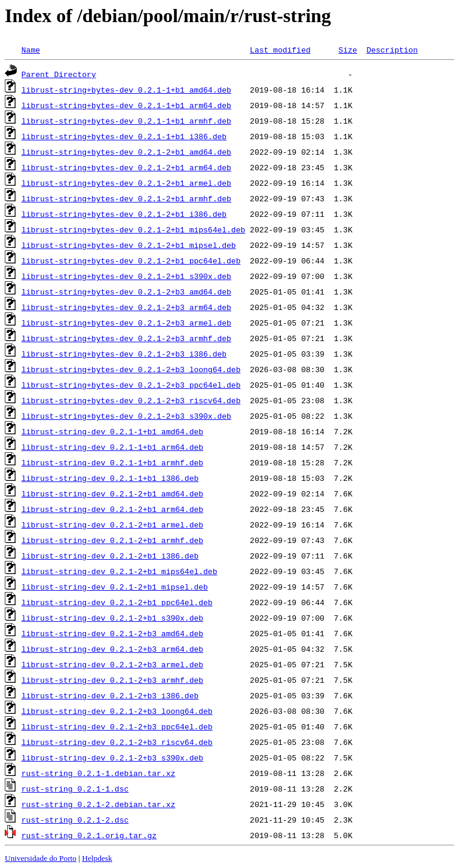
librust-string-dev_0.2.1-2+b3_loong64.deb (117, 711)
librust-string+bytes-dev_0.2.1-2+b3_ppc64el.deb (131, 385)
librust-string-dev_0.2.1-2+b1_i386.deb (110, 556)
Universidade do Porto (41, 858)
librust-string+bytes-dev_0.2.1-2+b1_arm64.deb (126, 167)
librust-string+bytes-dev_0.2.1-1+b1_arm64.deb (126, 105)
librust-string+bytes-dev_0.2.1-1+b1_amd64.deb (126, 90)
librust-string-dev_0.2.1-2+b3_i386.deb (110, 695)
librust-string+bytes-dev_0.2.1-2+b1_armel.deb (126, 183)
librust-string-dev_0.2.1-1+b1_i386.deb (110, 478)
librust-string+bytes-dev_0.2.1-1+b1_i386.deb (124, 136)
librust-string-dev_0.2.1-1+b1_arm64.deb (112, 447)
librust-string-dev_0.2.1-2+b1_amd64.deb (112, 493)
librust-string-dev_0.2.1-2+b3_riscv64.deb (117, 742)
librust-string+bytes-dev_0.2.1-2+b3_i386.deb (124, 354)
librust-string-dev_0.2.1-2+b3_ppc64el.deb (117, 726)
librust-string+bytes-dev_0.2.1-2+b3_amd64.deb (126, 292)
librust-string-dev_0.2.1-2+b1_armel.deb (112, 525)
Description (392, 50)
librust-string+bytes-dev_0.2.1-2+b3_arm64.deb (126, 307)
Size (348, 50)
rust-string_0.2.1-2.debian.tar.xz (98, 804)
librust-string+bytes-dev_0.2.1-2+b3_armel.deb (126, 323)
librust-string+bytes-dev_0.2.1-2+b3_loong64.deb (131, 369)
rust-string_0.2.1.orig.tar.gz (89, 835)
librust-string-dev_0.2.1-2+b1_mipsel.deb (115, 587)
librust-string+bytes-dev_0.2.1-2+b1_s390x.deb (126, 276)
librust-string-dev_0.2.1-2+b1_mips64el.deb (120, 571)
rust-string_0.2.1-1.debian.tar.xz (98, 773)
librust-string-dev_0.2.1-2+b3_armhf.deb (112, 680)
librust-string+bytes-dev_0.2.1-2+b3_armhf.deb (126, 338)
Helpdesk (97, 858)
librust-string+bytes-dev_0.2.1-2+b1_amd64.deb (126, 152)
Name (31, 50)
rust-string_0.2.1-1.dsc (75, 789)
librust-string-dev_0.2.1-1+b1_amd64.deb (112, 431)
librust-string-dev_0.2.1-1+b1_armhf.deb (112, 462)
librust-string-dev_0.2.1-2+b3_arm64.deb (112, 649)
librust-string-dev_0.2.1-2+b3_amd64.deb (112, 633)
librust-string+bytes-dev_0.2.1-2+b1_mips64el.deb (133, 229)
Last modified (280, 50)
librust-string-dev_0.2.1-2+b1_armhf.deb (112, 540)
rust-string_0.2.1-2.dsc (75, 820)
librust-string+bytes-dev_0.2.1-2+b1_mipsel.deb (129, 245)
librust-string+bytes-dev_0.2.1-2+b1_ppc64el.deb (131, 260)
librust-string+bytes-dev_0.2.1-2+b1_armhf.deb (126, 198)
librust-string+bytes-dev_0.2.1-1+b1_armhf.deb (126, 121)
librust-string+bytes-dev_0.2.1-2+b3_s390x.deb (126, 416)
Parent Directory (59, 74)
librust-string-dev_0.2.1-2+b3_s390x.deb (112, 757)
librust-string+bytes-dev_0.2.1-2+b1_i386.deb (124, 214)
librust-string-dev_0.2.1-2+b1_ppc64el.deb (117, 602)
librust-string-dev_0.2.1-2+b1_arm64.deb (112, 509)
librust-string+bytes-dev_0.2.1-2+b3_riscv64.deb (131, 400)
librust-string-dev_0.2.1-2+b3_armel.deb (112, 664)
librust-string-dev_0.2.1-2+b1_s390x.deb (112, 618)
